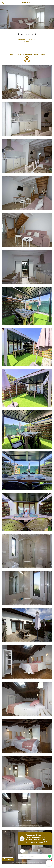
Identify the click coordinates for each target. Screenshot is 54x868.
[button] (50, 834)
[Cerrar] (3, 3)
